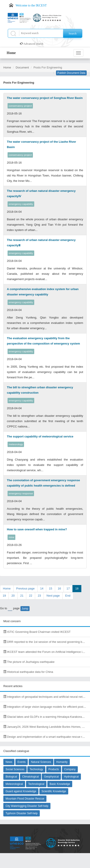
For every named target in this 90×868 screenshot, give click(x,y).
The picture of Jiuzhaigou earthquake (29, 662)
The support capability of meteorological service (40, 436)
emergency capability (21, 204)
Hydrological (71, 777)
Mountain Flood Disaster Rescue (25, 799)
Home (11, 53)
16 (59, 588)
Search (73, 33)
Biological (11, 777)
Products (54, 769)
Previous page (25, 588)
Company (70, 769)
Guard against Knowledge (21, 791)
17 (68, 588)
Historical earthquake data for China (28, 672)
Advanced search (33, 44)
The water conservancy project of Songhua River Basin (45, 98)
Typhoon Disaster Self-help (22, 813)
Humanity (62, 762)
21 (22, 596)
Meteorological (14, 784)
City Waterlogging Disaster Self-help (27, 806)
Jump (25, 609)
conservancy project (20, 106)
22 (30, 596)
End (68, 596)
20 (13, 596)
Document (22, 67)
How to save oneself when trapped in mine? (37, 529)
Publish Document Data (71, 73)
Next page (53, 596)
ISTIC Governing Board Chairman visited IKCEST (37, 632)
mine (11, 537)
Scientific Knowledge (54, 791)
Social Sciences (15, 769)
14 (42, 588)
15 (50, 588)
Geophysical (51, 777)
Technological (36, 784)
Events (22, 762)
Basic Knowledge (60, 784)
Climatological (31, 777)
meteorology (16, 444)
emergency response (21, 493)
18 (77, 588)
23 (39, 596)
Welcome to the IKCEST (31, 5)
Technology (36, 769)
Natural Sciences (41, 762)
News (9, 762)
